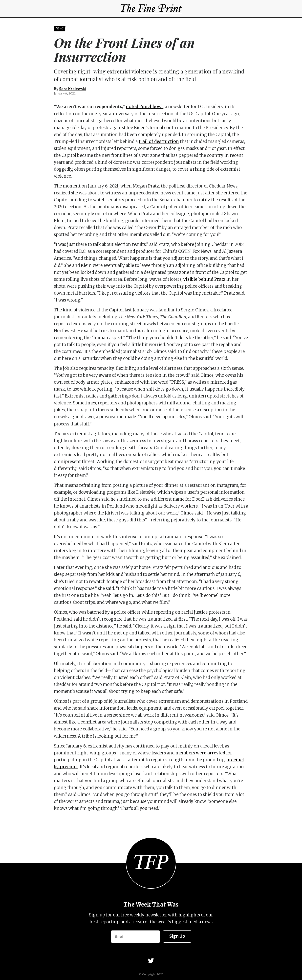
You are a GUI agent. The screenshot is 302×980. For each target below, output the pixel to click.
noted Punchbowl (144, 107)
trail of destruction (159, 141)
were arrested (211, 753)
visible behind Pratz (204, 279)
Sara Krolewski (72, 89)
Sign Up (177, 936)
